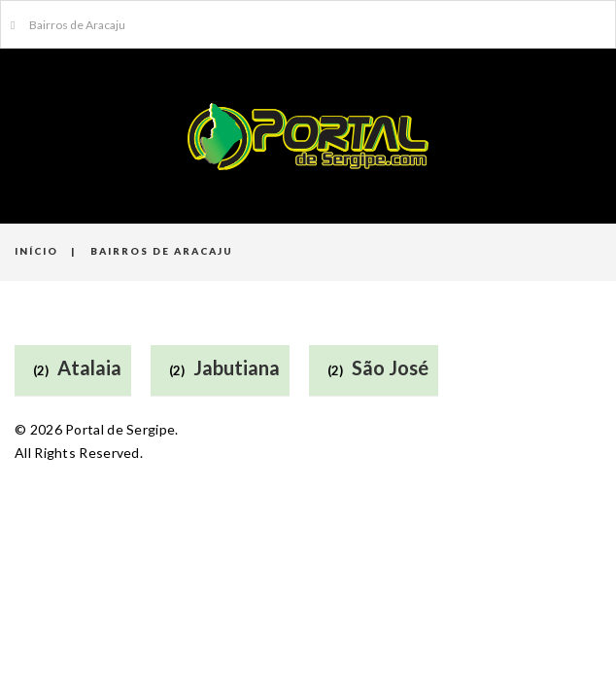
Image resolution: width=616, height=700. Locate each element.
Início (36, 251)
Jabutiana (237, 367)
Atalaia (89, 367)
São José (390, 367)
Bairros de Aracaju (68, 25)
